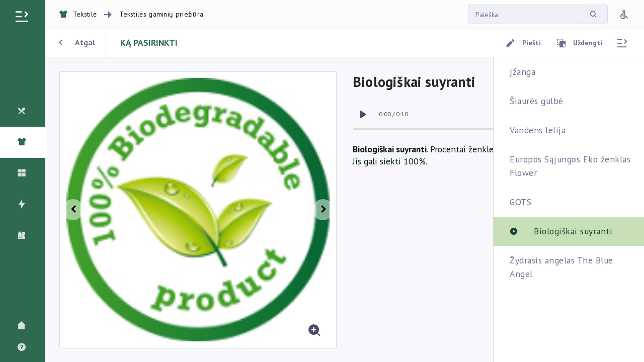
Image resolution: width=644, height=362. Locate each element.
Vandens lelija (538, 130)
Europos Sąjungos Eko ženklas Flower (570, 166)
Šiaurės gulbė (537, 101)
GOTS (520, 202)
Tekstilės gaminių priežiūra (161, 14)
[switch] (363, 115)
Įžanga (522, 72)
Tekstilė (78, 14)
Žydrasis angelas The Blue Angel (561, 267)
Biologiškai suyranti (573, 231)
